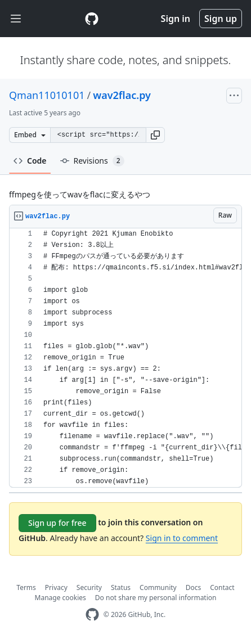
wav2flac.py (122, 95)
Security (89, 587)
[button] (155, 135)
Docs (194, 587)
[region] (125, 358)
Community (158, 587)
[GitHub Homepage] (92, 614)
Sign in (176, 19)
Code (30, 161)
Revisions (92, 161)
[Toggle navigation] (16, 19)
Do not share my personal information (156, 598)
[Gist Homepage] (92, 19)
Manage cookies (60, 598)
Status (121, 587)
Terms (26, 587)
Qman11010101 (47, 95)
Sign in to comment (182, 538)
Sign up (221, 19)
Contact (222, 587)
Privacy (56, 587)
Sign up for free (57, 523)
